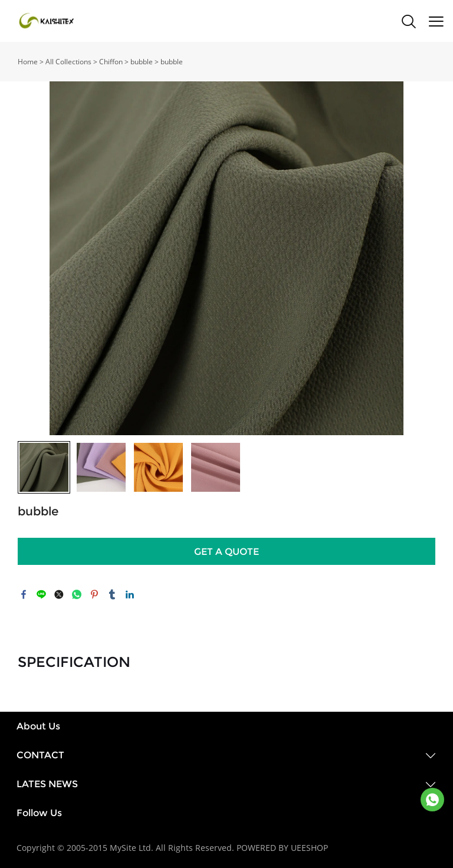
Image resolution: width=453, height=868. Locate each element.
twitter (59, 594)
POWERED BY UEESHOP (282, 848)
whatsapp (77, 594)
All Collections (68, 62)
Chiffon (111, 62)
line (41, 594)
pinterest (94, 594)
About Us (38, 726)
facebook (24, 594)
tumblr (112, 594)
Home (28, 62)
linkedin (130, 594)
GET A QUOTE (226, 552)
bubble (142, 62)
